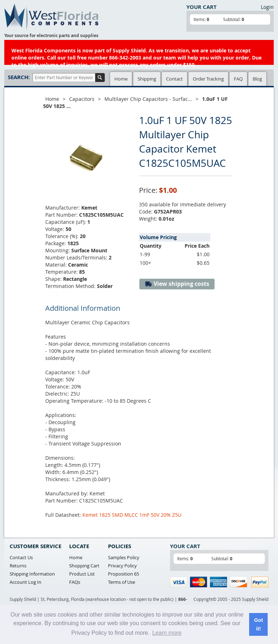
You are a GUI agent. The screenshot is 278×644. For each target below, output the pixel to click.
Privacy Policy (122, 566)
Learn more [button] (167, 633)
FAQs (75, 582)
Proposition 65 (123, 574)
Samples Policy (124, 557)
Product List (82, 574)
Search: (19, 77)
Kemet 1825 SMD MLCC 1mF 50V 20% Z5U (132, 515)
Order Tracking (208, 79)
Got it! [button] (259, 624)
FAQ (238, 79)
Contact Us (21, 557)
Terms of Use (122, 582)
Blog (257, 79)
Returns (18, 566)
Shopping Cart (84, 566)
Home (121, 79)
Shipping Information (32, 574)
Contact (174, 79)
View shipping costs (177, 284)
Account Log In (25, 582)
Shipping (147, 79)
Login (267, 7)
